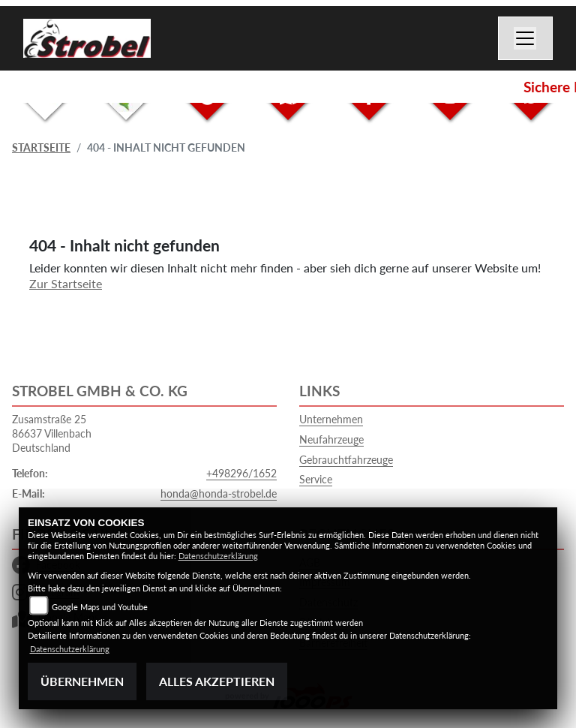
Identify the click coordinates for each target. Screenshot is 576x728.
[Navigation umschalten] (526, 38)
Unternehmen (331, 419)
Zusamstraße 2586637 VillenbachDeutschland (52, 433)
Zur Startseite (66, 283)
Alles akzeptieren (217, 681)
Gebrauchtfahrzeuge (346, 460)
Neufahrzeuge (331, 439)
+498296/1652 (241, 473)
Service (316, 479)
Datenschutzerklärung (218, 556)
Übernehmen (82, 681)
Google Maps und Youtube (100, 607)
